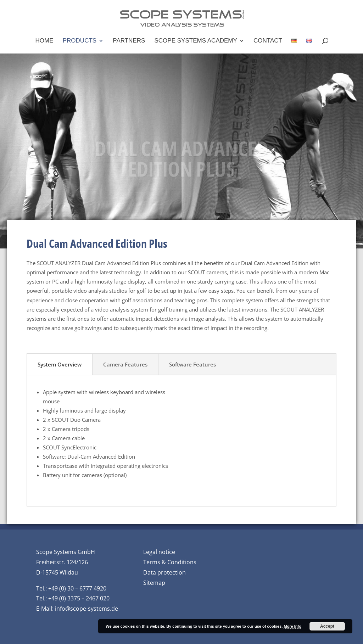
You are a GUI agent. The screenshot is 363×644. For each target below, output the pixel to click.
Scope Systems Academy (196, 41)
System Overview (60, 364)
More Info (292, 626)
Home (44, 41)
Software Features (192, 364)
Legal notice (159, 552)
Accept (327, 626)
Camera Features (125, 364)
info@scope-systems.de (86, 609)
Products (80, 41)
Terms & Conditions (170, 562)
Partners (129, 41)
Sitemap (154, 583)
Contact (268, 41)
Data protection (164, 572)
